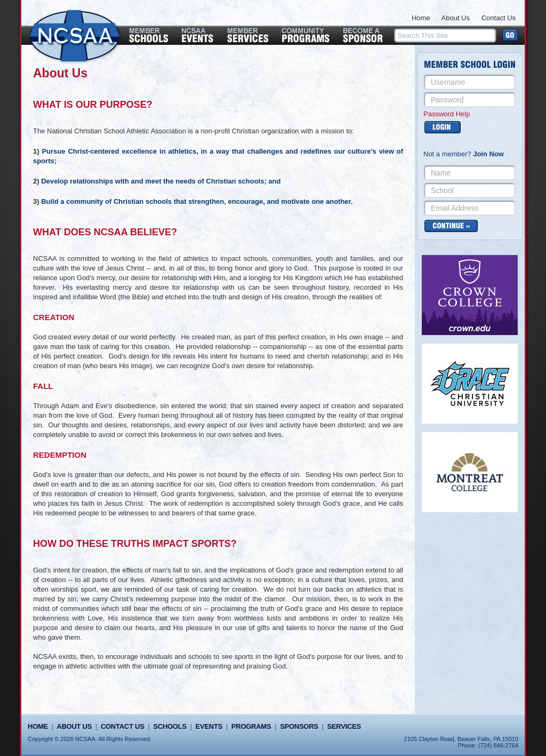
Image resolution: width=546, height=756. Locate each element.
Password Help (447, 114)
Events (209, 726)
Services (344, 726)
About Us (456, 18)
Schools (170, 726)
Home (421, 18)
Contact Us (499, 18)
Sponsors (299, 726)
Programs (251, 726)
